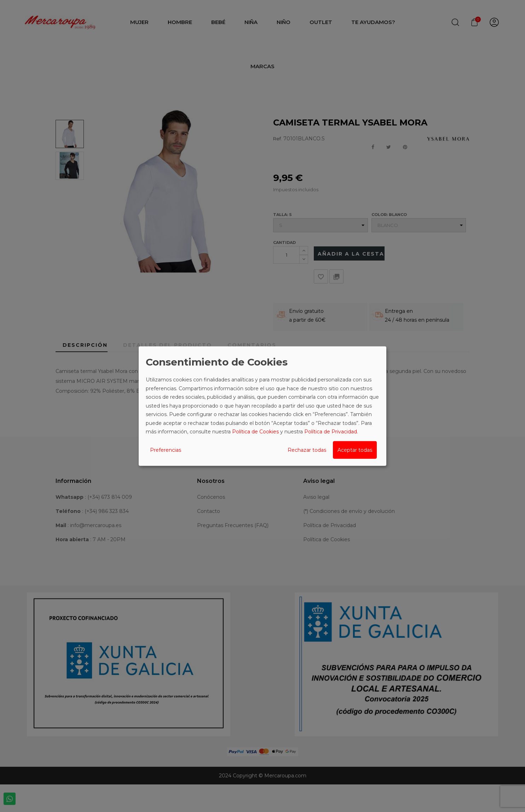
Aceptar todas (355, 450)
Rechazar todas (307, 450)
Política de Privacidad (331, 432)
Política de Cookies (255, 432)
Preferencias (166, 450)
